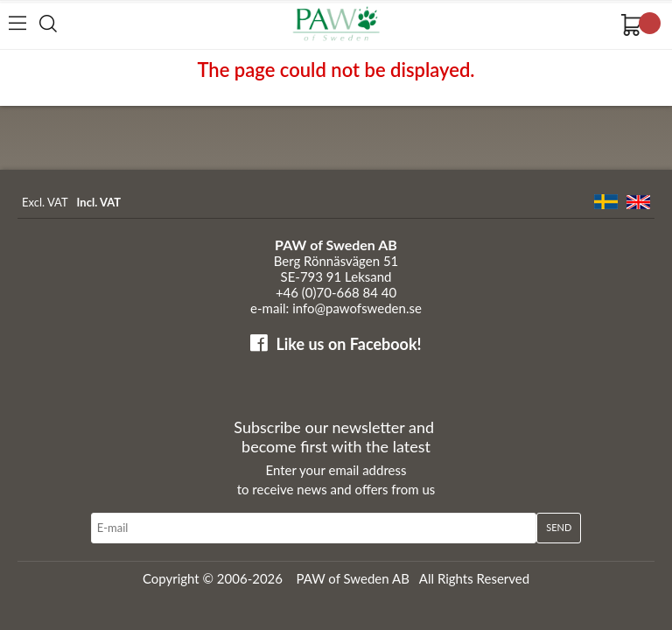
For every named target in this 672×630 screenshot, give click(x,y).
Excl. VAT (45, 202)
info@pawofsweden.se (357, 308)
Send (559, 527)
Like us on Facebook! (348, 344)
